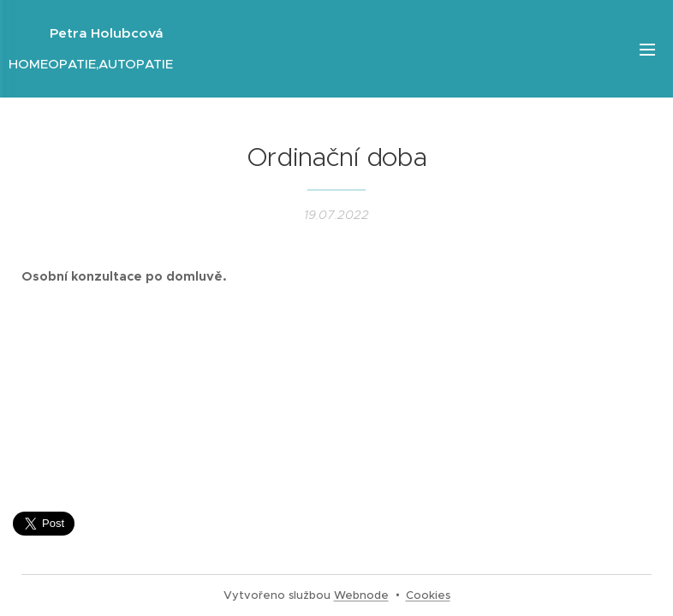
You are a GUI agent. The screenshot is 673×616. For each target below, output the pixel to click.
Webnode (361, 595)
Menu (647, 50)
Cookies (428, 595)
